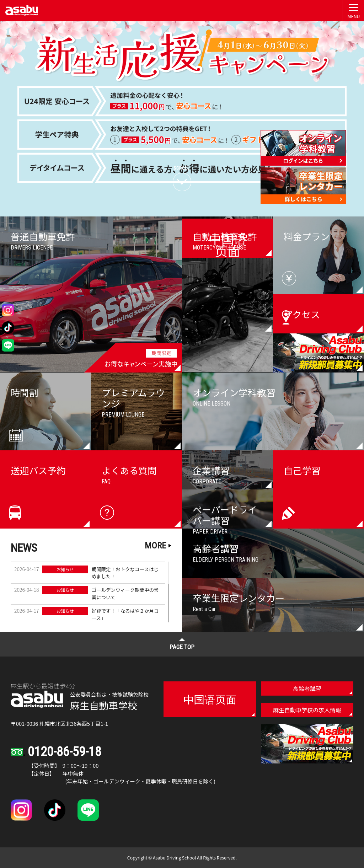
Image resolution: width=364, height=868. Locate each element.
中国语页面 (210, 699)
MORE (155, 545)
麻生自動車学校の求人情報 (307, 710)
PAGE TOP (182, 647)
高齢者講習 (307, 688)
